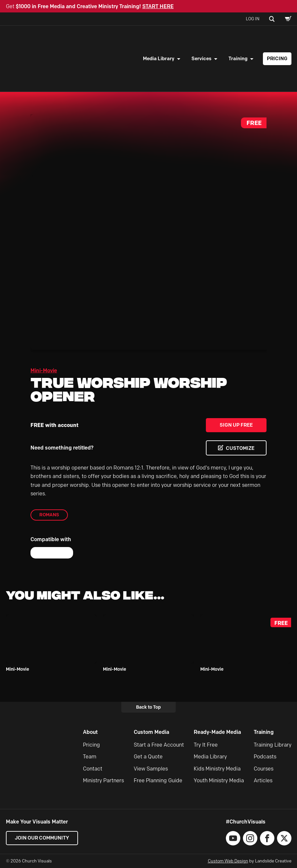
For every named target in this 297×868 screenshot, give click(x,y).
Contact (93, 769)
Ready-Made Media (217, 732)
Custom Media (151, 732)
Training (238, 59)
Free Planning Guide (158, 780)
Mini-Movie (44, 371)
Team (90, 757)
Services (201, 59)
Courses (264, 769)
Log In (253, 19)
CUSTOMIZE (240, 448)
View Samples (151, 769)
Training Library (273, 745)
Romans (49, 515)
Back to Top (148, 707)
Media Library (159, 59)
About (90, 732)
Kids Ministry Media (217, 769)
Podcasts (265, 757)
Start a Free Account (159, 745)
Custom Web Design (228, 861)
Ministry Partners (103, 780)
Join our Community (42, 838)
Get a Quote (148, 757)
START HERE (158, 6)
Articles (263, 780)
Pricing (277, 59)
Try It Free (206, 745)
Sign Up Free (236, 425)
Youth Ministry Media (219, 780)
